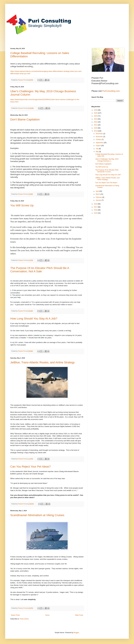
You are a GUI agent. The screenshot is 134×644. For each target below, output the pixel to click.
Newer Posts (15, 615)
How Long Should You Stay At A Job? (34, 319)
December (100, 134)
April (97, 191)
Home (47, 615)
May (97, 152)
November (100, 137)
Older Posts (79, 615)
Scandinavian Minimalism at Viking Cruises (37, 515)
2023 (96, 119)
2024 (96, 116)
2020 (96, 128)
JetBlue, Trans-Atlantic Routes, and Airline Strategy (42, 362)
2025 (96, 113)
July (97, 149)
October (99, 140)
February (99, 197)
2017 (96, 207)
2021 (96, 125)
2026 (96, 110)
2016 (96, 210)
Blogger (76, 633)
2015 (96, 213)
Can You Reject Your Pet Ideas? (30, 467)
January (99, 200)
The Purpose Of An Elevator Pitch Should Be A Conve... (107, 171)
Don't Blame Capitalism (25, 119)
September (100, 143)
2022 (96, 122)
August (98, 146)
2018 (96, 204)
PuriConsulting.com (111, 91)
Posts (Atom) (24, 619)
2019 (96, 131)
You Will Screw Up (22, 205)
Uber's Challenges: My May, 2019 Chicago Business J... (107, 160)
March (98, 194)
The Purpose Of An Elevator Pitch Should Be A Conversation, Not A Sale (40, 270)
